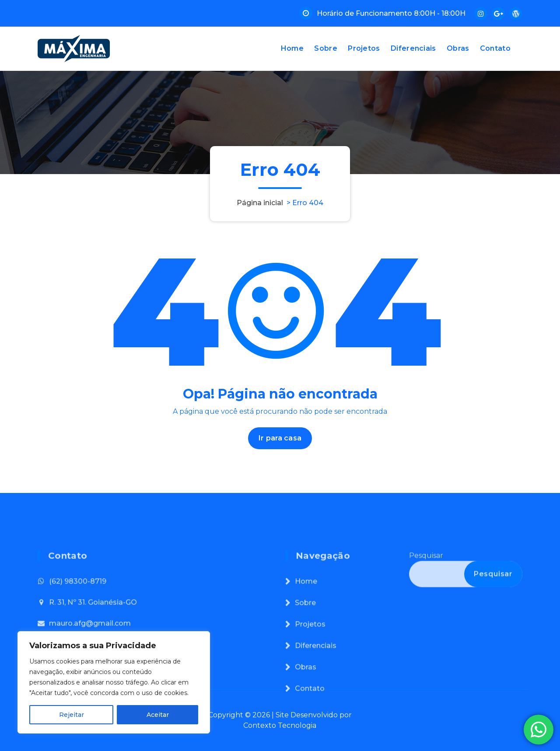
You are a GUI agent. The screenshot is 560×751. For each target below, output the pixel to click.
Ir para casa (280, 438)
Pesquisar (426, 610)
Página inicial (260, 203)
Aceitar (158, 715)
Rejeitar (72, 715)
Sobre (326, 48)
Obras (458, 48)
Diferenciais (413, 48)
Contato (495, 48)
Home (292, 48)
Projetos (364, 48)
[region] (114, 682)
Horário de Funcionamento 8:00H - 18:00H (391, 13)
